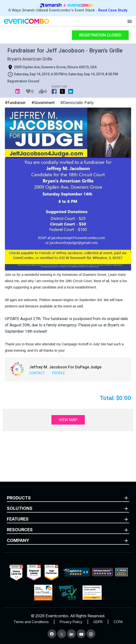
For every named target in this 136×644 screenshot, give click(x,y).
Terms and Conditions (31, 622)
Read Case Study (113, 10)
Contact (37, 373)
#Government (43, 103)
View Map (68, 420)
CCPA (118, 622)
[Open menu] (130, 21)
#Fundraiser (15, 103)
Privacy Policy (71, 622)
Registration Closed (100, 35)
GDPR (98, 622)
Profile (59, 373)
